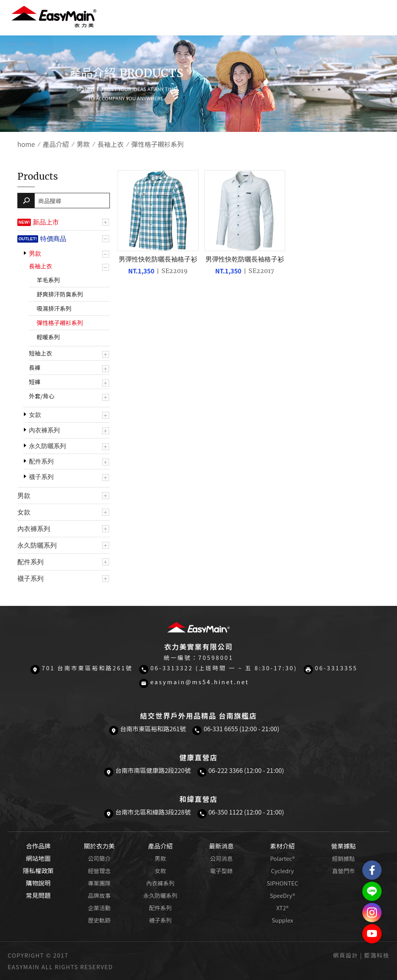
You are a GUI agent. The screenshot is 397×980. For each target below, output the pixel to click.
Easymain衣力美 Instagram (372, 913)
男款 (83, 144)
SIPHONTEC (283, 883)
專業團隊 (99, 883)
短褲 (35, 382)
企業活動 (99, 908)
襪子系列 (41, 477)
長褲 (35, 367)
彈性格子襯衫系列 (60, 323)
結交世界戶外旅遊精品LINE (372, 891)
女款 (35, 415)
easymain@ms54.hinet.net (200, 682)
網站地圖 (38, 858)
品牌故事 (99, 895)
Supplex (282, 920)
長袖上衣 (111, 144)
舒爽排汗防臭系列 (60, 294)
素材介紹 (283, 846)
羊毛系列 (48, 280)
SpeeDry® (283, 895)
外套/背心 (42, 396)
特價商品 (53, 239)
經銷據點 (344, 858)
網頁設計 (346, 955)
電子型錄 (221, 871)
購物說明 (38, 883)
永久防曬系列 (47, 446)
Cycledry (282, 871)
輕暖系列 (48, 337)
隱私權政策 (38, 870)
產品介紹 (56, 144)
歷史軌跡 (99, 920)
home (26, 144)
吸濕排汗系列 (54, 308)
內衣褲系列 (44, 430)
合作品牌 (38, 846)
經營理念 (99, 871)
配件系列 (41, 461)
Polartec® (283, 858)
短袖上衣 (40, 353)
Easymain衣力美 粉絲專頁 (372, 870)
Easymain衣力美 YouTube (372, 934)
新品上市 (46, 222)
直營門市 (344, 871)
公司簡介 (99, 858)
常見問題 (38, 895)
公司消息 (221, 858)
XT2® (283, 908)
